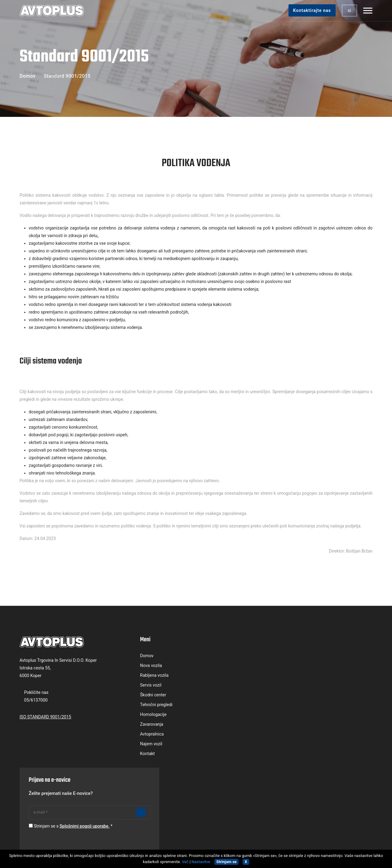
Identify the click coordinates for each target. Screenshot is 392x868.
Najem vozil (122, 745)
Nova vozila (122, 666)
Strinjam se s (311, 696)
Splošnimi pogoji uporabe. (324, 696)
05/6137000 (38, 701)
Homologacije (124, 715)
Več (185, 862)
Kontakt (118, 754)
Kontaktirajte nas (310, 10)
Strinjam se (226, 862)
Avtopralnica (122, 735)
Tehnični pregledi (127, 706)
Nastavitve (201, 862)
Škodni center (124, 696)
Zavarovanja (122, 725)
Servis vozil (121, 686)
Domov (29, 76)
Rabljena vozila (125, 676)
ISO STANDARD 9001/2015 (47, 718)
